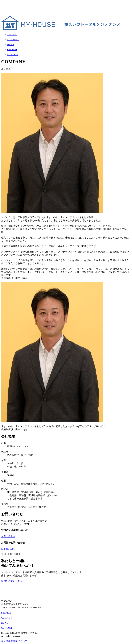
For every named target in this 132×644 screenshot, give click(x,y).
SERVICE (6, 613)
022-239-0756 (8, 549)
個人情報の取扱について (14, 641)
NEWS (5, 623)
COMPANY (7, 618)
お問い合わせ (8, 536)
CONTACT (7, 628)
